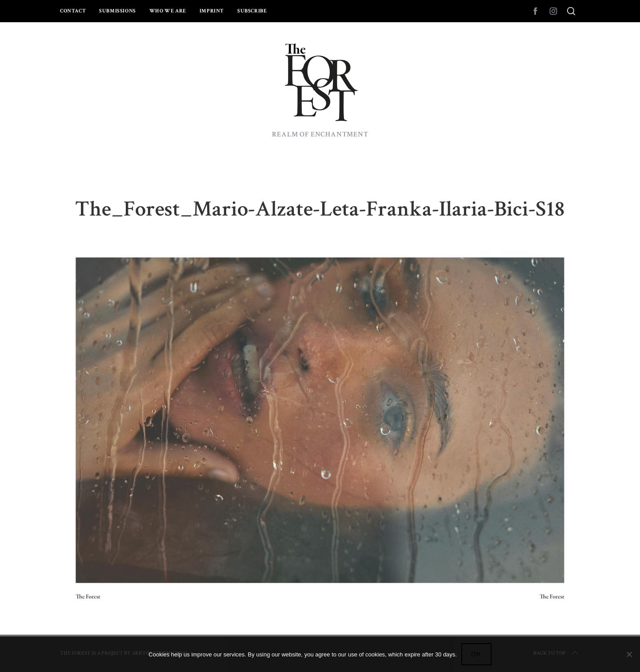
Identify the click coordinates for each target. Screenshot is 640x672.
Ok (476, 654)
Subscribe (252, 11)
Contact (73, 11)
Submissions (118, 11)
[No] (629, 654)
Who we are (168, 11)
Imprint (212, 11)
